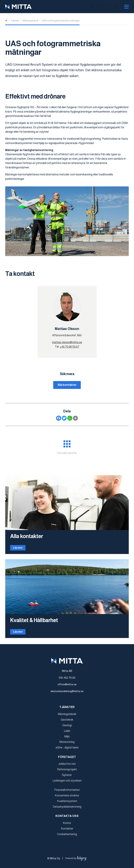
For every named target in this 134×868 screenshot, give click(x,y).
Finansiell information (67, 792)
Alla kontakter (67, 385)
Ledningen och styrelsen (67, 782)
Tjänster (67, 709)
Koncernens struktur (67, 797)
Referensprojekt (67, 771)
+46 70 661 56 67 (70, 347)
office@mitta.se (67, 686)
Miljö (67, 738)
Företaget (67, 759)
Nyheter (67, 777)
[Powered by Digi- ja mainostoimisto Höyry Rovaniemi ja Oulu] (76, 859)
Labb (67, 732)
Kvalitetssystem (67, 803)
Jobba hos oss (67, 766)
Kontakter (67, 830)
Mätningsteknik (67, 716)
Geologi (67, 727)
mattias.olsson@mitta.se (67, 342)
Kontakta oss (67, 818)
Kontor (67, 825)
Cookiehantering (67, 836)
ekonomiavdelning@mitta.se (67, 693)
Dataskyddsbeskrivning (67, 808)
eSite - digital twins (67, 749)
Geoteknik (67, 721)
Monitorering (67, 744)
